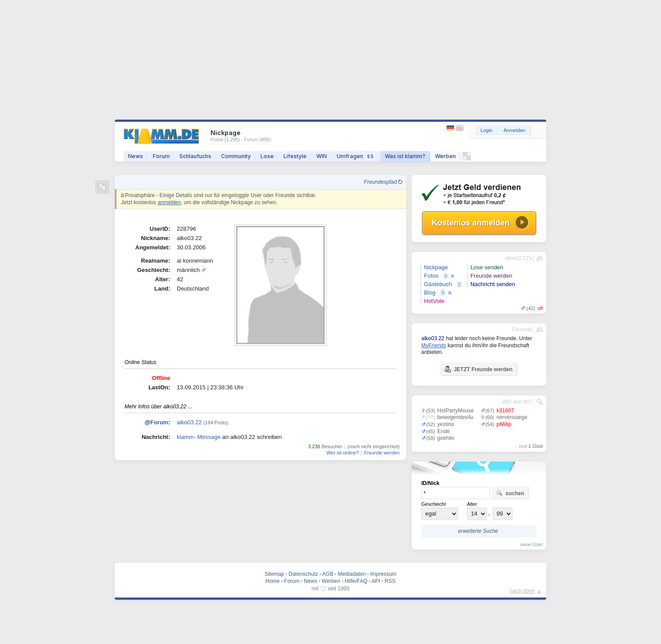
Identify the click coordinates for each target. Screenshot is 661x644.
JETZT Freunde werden (478, 369)
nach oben (522, 591)
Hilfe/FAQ (356, 581)
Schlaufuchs (195, 156)
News (136, 156)
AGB (328, 574)
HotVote (434, 301)
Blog (430, 293)
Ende (443, 431)
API (376, 581)
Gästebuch (438, 284)
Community (236, 156)
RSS (390, 581)
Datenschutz (303, 574)
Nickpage (436, 267)
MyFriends (434, 345)
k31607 (505, 411)
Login (487, 130)
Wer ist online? (343, 453)
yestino (446, 424)
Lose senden (487, 267)
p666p (504, 424)
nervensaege (512, 417)
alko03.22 (189, 422)
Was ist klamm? (405, 156)
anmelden (169, 202)
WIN (322, 156)
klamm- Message (199, 437)
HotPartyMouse (456, 411)
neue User (531, 544)
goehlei (446, 438)
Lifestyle (295, 156)
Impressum (383, 574)
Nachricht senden (493, 284)
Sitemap (274, 574)
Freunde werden (382, 453)
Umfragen (356, 156)
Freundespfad (383, 182)
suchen (510, 493)
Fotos (431, 276)
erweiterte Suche (478, 531)
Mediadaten (352, 574)
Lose (267, 156)
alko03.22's (519, 258)
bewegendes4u (455, 417)
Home (272, 581)
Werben (445, 156)
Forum (161, 156)
